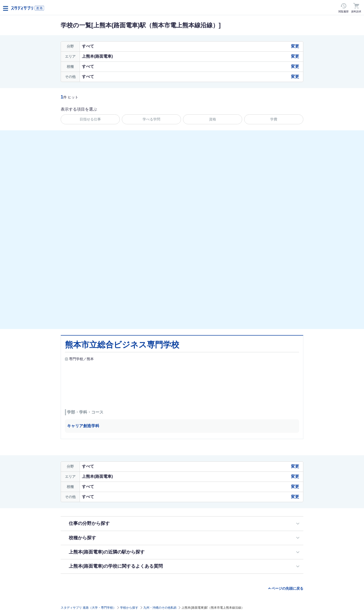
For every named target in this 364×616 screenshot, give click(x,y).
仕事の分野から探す (89, 523)
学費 (274, 119)
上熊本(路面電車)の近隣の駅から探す (107, 552)
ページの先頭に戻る (287, 588)
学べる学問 (151, 119)
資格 (213, 119)
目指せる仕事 (90, 119)
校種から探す (82, 538)
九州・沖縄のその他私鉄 (160, 608)
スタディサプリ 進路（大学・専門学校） (88, 608)
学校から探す (129, 608)
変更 (295, 46)
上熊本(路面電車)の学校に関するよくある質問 (116, 566)
